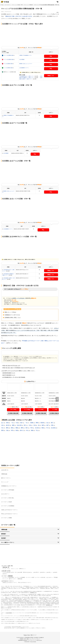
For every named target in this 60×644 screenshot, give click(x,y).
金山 (48, 423)
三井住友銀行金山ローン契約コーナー (27, 76)
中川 (48, 428)
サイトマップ (33, 640)
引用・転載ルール (27, 639)
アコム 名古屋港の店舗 (8, 64)
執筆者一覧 (37, 638)
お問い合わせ (39, 640)
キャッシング (5, 482)
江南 (35, 425)
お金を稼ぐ (55, 572)
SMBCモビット (22, 569)
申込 (51, 56)
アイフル (4, 569)
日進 (7, 430)
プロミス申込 (13, 410)
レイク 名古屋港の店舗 (8, 68)
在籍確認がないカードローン (9, 486)
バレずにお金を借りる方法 (8, 572)
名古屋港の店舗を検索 (13, 413)
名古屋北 (54, 428)
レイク (17, 569)
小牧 (30, 425)
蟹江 (52, 423)
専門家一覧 (32, 638)
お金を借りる (5, 470)
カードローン (8, 5)
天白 (3, 428)
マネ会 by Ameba (9, 613)
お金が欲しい (49, 572)
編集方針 (42, 638)
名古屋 (37, 428)
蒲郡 (13, 425)
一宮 (26, 423)
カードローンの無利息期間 (8, 577)
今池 (17, 423)
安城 (7, 423)
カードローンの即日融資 (8, 490)
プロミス (13, 569)
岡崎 (37, 423)
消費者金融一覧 (6, 567)
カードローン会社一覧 (7, 566)
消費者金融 (4, 474)
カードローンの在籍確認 (8, 506)
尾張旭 (42, 423)
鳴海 (43, 428)
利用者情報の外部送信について (24, 640)
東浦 (17, 430)
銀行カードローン (6, 478)
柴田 (43, 425)
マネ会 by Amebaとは (20, 638)
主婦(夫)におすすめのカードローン (10, 582)
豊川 (27, 428)
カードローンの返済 (7, 502)
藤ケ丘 (22, 430)
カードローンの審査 (7, 518)
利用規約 (22, 639)
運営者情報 (27, 638)
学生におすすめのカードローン (9, 514)
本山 (27, 430)
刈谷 (3, 425)
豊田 (7, 428)
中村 (32, 428)
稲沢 (22, 423)
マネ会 (2, 5)
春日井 (8, 425)
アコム (9, 569)
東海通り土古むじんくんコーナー (26, 64)
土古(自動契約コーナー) (24, 68)
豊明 (22, 428)
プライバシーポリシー (36, 639)
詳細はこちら (51, 76)
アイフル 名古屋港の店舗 (8, 59)
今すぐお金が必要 (18, 572)
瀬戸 (48, 425)
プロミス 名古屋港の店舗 (8, 55)
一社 (12, 423)
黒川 (25, 425)
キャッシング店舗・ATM (17, 5)
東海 (12, 428)
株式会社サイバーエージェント (26, 628)
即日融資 (56, 577)
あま (3, 423)
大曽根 (32, 423)
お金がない (5, 574)
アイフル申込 (27, 410)
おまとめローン (5, 494)
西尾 (3, 430)
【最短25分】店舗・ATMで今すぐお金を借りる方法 (18, 16)
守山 (37, 430)
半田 (12, 430)
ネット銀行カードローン (8, 542)
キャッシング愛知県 (28, 5)
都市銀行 (4, 534)
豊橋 (17, 428)
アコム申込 (41, 410)
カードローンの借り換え (8, 498)
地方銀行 (4, 538)
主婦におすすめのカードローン (9, 510)
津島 (52, 425)
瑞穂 (32, 430)
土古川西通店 (22, 59)
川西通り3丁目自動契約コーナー (26, 55)
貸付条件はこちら (33, 593)
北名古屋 (19, 425)
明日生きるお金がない (28, 572)
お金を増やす (36, 572)
